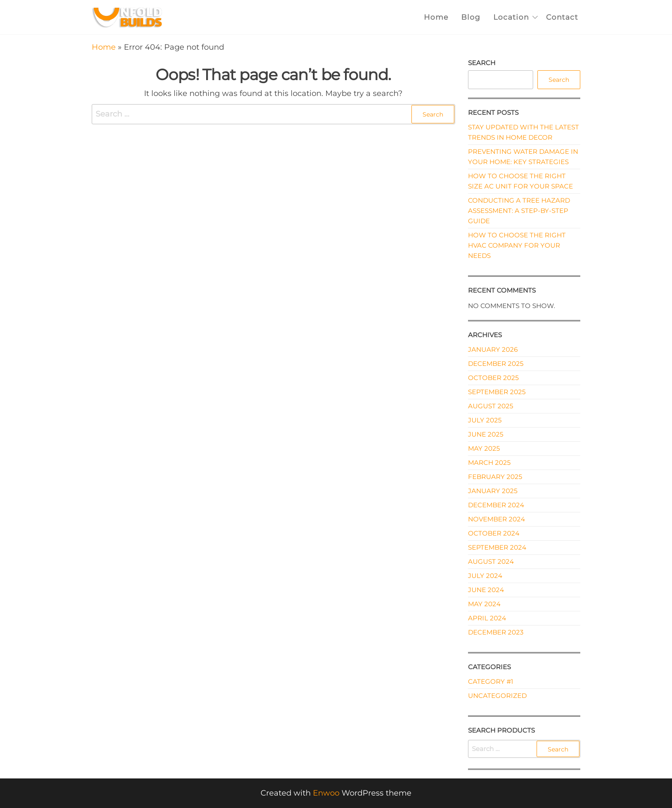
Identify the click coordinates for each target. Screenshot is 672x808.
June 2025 (486, 434)
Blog (471, 17)
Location (511, 17)
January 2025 (493, 491)
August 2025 (490, 406)
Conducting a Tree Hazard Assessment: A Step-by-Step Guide (519, 211)
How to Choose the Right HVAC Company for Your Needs (517, 245)
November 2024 (496, 519)
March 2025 (489, 462)
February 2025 (495, 477)
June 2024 (486, 590)
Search (482, 63)
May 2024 (484, 604)
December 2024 (496, 505)
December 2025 (496, 364)
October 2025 (493, 378)
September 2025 (497, 392)
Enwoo (326, 793)
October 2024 (494, 533)
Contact (562, 17)
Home (436, 17)
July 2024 (485, 576)
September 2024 (497, 547)
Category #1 (490, 681)
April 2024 (487, 618)
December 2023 (496, 632)
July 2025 (485, 420)
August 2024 (491, 561)
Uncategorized (497, 696)
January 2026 (493, 349)
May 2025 (484, 448)
